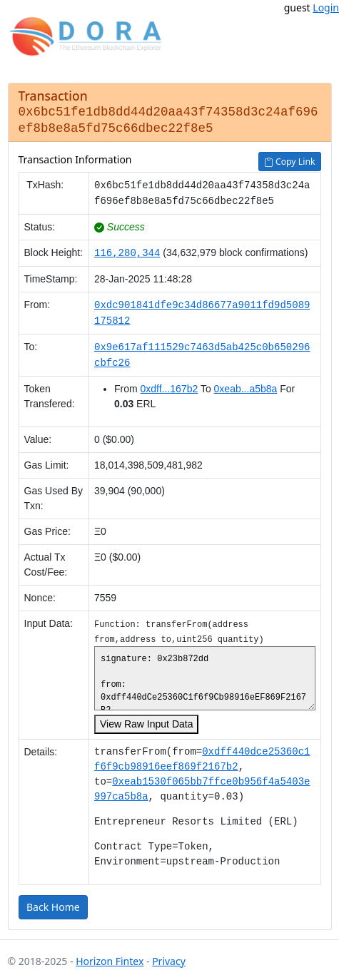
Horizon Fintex (110, 958)
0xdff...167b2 (169, 386)
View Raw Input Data (146, 721)
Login (326, 7)
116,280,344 (127, 250)
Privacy (169, 958)
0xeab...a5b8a (246, 386)
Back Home (53, 904)
